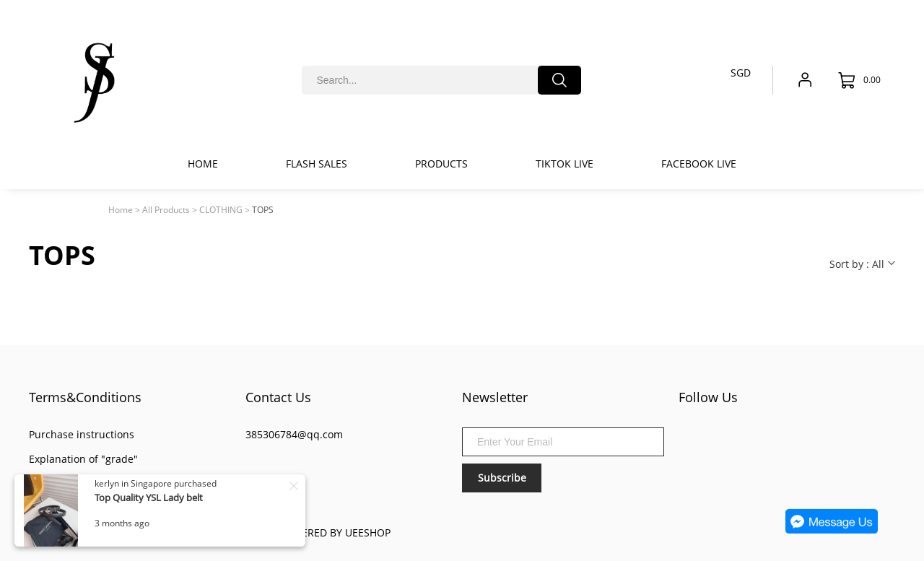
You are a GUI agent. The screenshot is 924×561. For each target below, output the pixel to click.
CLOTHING (221, 210)
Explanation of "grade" (83, 459)
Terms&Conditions (85, 397)
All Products (166, 210)
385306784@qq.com (294, 434)
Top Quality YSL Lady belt (150, 497)
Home (121, 210)
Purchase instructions (82, 434)
